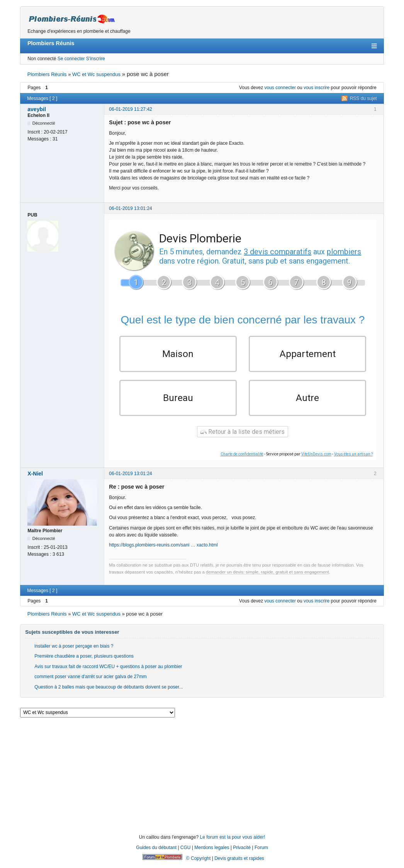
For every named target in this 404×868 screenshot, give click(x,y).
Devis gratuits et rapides (239, 863)
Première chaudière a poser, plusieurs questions (84, 661)
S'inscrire (96, 59)
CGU (186, 852)
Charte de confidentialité (242, 459)
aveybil (36, 109)
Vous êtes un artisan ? (353, 459)
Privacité (242, 852)
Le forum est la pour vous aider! (232, 842)
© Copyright (199, 863)
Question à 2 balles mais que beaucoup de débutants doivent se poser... (109, 692)
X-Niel (35, 478)
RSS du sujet (363, 98)
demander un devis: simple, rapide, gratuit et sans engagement (267, 577)
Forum (261, 852)
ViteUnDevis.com (316, 459)
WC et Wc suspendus (96, 74)
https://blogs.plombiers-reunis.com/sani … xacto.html (163, 550)
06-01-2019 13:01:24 (130, 208)
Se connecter (71, 59)
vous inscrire (317, 88)
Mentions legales (212, 852)
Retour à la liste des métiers (243, 436)
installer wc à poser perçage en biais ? (74, 651)
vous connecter (280, 88)
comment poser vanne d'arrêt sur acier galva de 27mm (90, 681)
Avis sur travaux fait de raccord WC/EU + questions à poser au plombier (108, 671)
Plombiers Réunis (51, 43)
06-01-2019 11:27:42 (130, 109)
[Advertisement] (202, 779)
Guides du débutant (156, 852)
